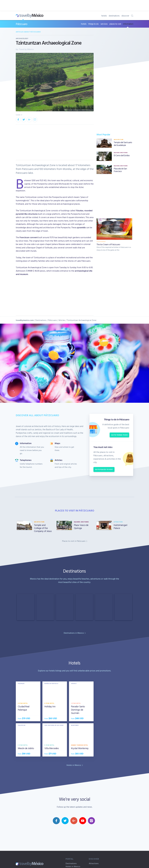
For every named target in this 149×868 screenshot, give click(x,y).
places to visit (115, 24)
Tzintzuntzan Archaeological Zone (82, 320)
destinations (114, 16)
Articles (62, 320)
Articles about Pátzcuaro (28, 32)
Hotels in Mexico (73, 866)
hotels (104, 16)
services (104, 24)
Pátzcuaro (22, 24)
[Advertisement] (114, 196)
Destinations (41, 320)
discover (125, 16)
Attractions (94, 863)
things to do (93, 24)
